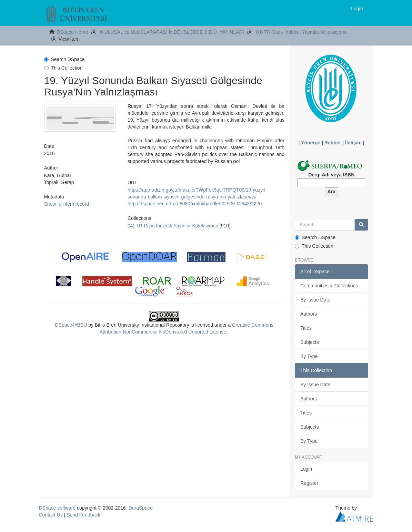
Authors (309, 314)
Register (309, 483)
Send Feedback (83, 515)
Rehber (333, 143)
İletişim (353, 143)
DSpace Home (72, 32)
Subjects (310, 342)
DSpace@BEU (71, 325)
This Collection (63, 68)
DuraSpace (141, 508)
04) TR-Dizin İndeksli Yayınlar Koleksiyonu (301, 32)
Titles (306, 328)
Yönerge (311, 143)
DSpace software (57, 508)
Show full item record (67, 204)
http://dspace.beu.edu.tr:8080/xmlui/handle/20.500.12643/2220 (195, 204)
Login (306, 469)
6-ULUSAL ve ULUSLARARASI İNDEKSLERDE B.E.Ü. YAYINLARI (172, 32)
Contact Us (51, 515)
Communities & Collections (329, 286)
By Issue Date (315, 300)
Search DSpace (64, 59)
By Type (309, 356)
